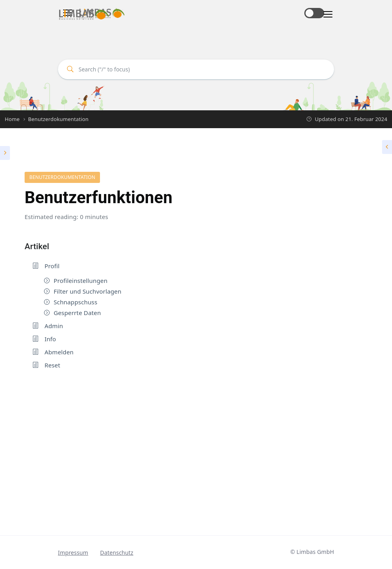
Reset (52, 365)
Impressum (73, 553)
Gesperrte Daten (77, 313)
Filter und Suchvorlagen (87, 291)
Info (50, 339)
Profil (52, 266)
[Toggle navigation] (326, 14)
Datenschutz (117, 553)
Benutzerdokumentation (62, 177)
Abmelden (59, 352)
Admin (54, 326)
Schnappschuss (75, 302)
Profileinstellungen (81, 281)
